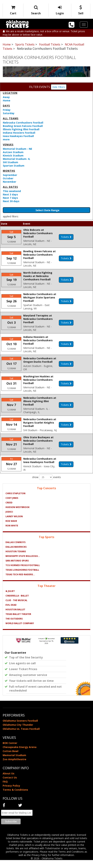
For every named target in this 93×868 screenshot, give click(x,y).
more (6, 139)
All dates (10, 187)
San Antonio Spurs (17, 569)
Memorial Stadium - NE (18, 149)
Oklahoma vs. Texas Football (21, 737)
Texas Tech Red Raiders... (20, 582)
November (10, 182)
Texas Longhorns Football (22, 578)
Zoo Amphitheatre (14, 767)
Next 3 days (10, 194)
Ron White (12, 534)
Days (6, 106)
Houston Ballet (15, 617)
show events (46, 485)
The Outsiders (14, 627)
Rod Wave (11, 529)
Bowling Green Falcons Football (23, 126)
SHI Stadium (10, 162)
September (10, 175)
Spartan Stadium (14, 166)
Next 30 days (11, 201)
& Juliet (10, 599)
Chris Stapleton (15, 501)
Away (6, 97)
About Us (9, 781)
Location (10, 93)
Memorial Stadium (14, 763)
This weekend (12, 191)
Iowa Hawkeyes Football (18, 136)
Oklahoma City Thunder (18, 733)
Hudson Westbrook (18, 515)
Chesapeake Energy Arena (20, 755)
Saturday (9, 113)
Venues (8, 145)
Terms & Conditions (15, 798)
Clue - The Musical (16, 608)
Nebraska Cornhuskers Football (23, 123)
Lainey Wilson (14, 524)
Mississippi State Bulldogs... (23, 564)
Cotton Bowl (10, 759)
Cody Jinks (12, 506)
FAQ (5, 790)
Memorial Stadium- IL (17, 159)
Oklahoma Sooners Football (20, 729)
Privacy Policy (11, 794)
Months (9, 171)
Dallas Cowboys (15, 550)
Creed (9, 511)
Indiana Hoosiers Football (19, 133)
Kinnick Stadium (13, 155)
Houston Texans (16, 559)
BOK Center (10, 751)
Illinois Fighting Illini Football (21, 129)
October (8, 178)
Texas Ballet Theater (18, 622)
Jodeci (9, 520)
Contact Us (10, 785)
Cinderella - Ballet (17, 604)
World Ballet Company (20, 631)
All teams (11, 118)
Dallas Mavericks (16, 555)
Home (7, 100)
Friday (7, 110)
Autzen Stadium (13, 152)
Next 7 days (10, 198)
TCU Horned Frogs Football (23, 573)
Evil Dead (11, 613)
